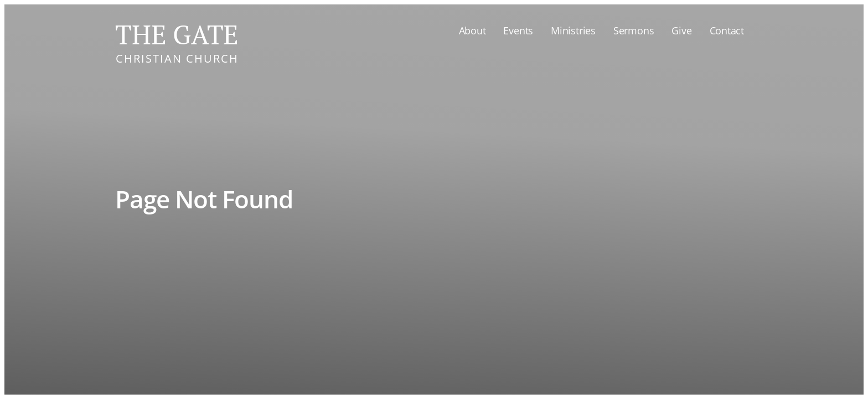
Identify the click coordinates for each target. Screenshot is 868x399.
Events (518, 30)
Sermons (634, 30)
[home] (177, 40)
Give (681, 30)
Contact (727, 30)
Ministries (573, 30)
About (472, 30)
